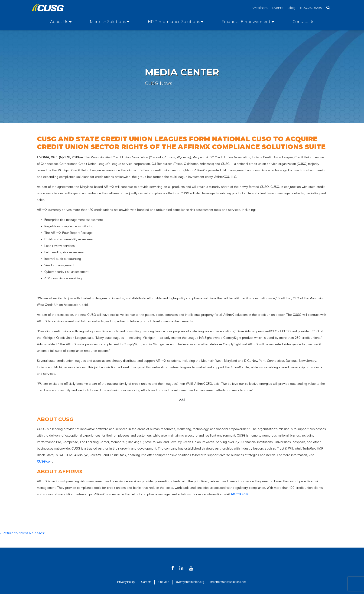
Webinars (260, 8)
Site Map (163, 582)
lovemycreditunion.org (190, 582)
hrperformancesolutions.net (228, 582)
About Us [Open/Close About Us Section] (59, 22)
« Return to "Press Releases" (23, 533)
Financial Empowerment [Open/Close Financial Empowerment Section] (246, 22)
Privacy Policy (126, 582)
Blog (292, 8)
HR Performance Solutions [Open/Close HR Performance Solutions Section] (174, 22)
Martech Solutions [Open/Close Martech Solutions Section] (108, 22)
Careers (146, 582)
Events (278, 8)
